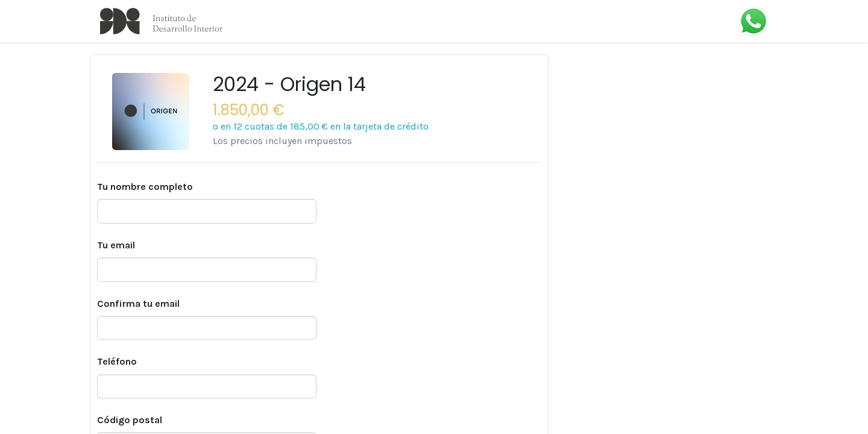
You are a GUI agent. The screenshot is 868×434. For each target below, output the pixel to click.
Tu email (116, 245)
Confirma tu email (138, 303)
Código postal (130, 420)
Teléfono (117, 361)
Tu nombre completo (145, 187)
